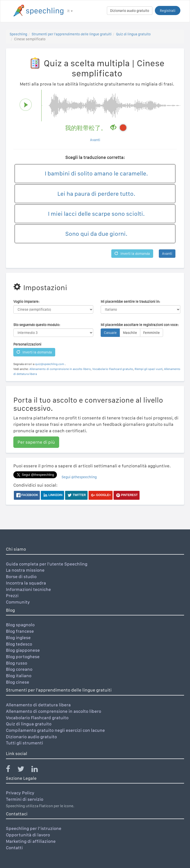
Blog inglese (18, 638)
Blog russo (17, 663)
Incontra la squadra (26, 583)
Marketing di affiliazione (31, 841)
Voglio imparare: (26, 302)
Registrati (168, 11)
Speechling (18, 34)
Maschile (130, 333)
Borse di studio (21, 576)
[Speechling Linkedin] (38, 770)
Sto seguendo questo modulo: (37, 325)
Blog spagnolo (20, 625)
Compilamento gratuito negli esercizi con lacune (55, 730)
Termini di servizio (25, 799)
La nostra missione (25, 570)
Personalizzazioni (27, 344)
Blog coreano (19, 669)
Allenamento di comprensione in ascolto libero (60, 369)
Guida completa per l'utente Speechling (47, 564)
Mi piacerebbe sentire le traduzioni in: (130, 302)
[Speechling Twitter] (24, 770)
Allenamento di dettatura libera (38, 705)
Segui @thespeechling (79, 477)
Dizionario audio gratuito (130, 11)
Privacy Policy (20, 793)
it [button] (70, 11)
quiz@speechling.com (50, 364)
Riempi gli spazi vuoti (149, 369)
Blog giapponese (23, 650)
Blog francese (20, 631)
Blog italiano (19, 676)
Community (18, 602)
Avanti (95, 140)
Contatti (14, 848)
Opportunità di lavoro (28, 835)
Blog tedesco (19, 644)
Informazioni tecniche (28, 589)
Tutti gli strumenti (24, 743)
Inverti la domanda (132, 254)
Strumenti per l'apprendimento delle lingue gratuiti (72, 34)
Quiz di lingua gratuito (133, 34)
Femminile (152, 333)
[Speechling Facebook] (11, 770)
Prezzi (12, 596)
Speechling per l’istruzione (34, 828)
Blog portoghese (23, 657)
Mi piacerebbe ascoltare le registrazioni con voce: (140, 325)
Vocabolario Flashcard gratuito (113, 369)
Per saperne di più (36, 442)
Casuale (110, 333)
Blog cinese (18, 682)
